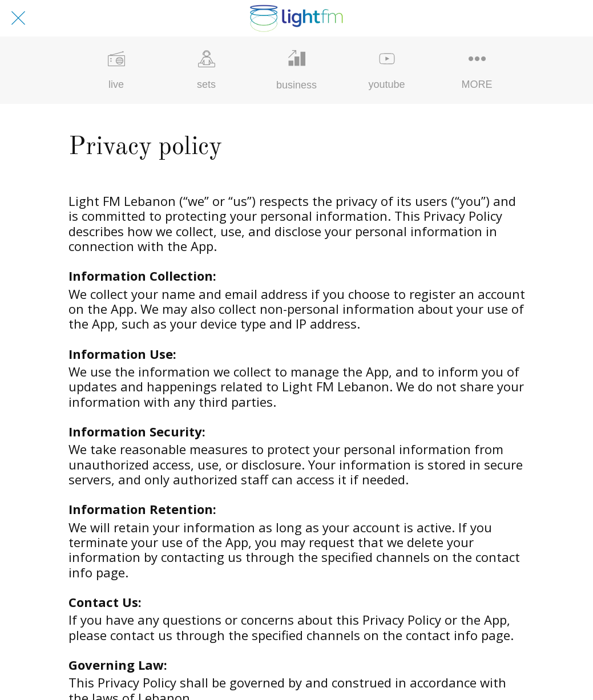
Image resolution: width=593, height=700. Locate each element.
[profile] (563, 18)
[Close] (18, 18)
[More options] (477, 70)
